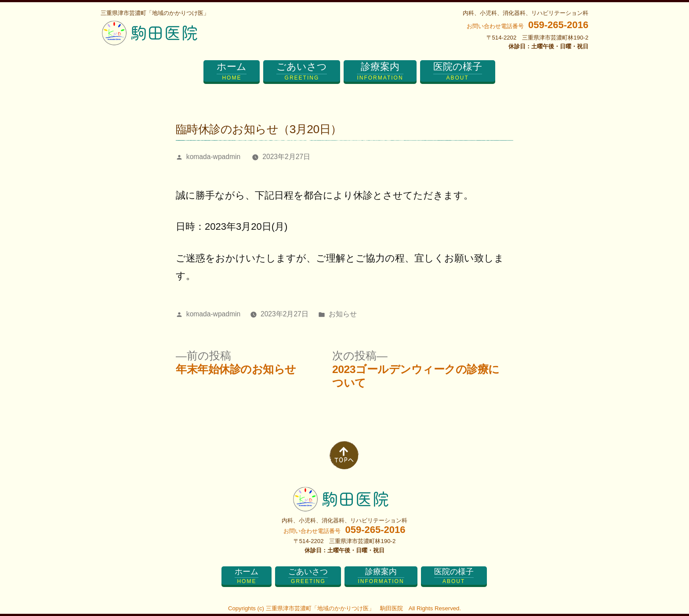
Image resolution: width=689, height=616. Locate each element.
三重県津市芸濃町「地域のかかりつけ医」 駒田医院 (334, 608)
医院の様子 (458, 71)
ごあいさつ (302, 71)
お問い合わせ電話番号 (528, 26)
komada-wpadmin (213, 157)
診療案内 (380, 71)
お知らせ (343, 314)
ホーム (232, 71)
